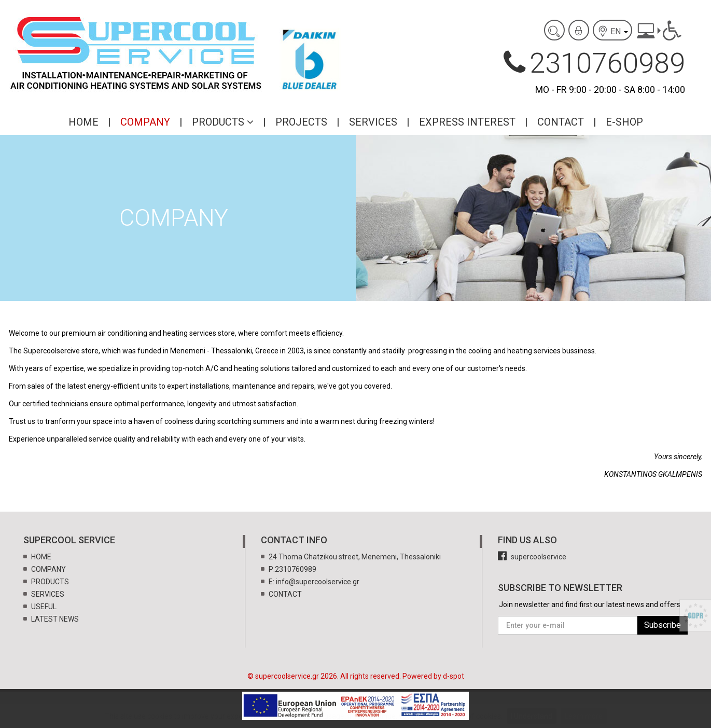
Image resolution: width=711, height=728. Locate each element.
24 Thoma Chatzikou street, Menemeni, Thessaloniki (355, 557)
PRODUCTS (223, 122)
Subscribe (663, 625)
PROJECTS (301, 122)
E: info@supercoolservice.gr (314, 582)
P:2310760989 (292, 569)
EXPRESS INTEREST (467, 122)
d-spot (454, 676)
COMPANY (145, 122)
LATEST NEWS (55, 619)
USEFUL (44, 607)
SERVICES (373, 122)
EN (612, 31)
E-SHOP (624, 122)
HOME (83, 122)
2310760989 (594, 63)
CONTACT (561, 122)
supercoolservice (532, 557)
